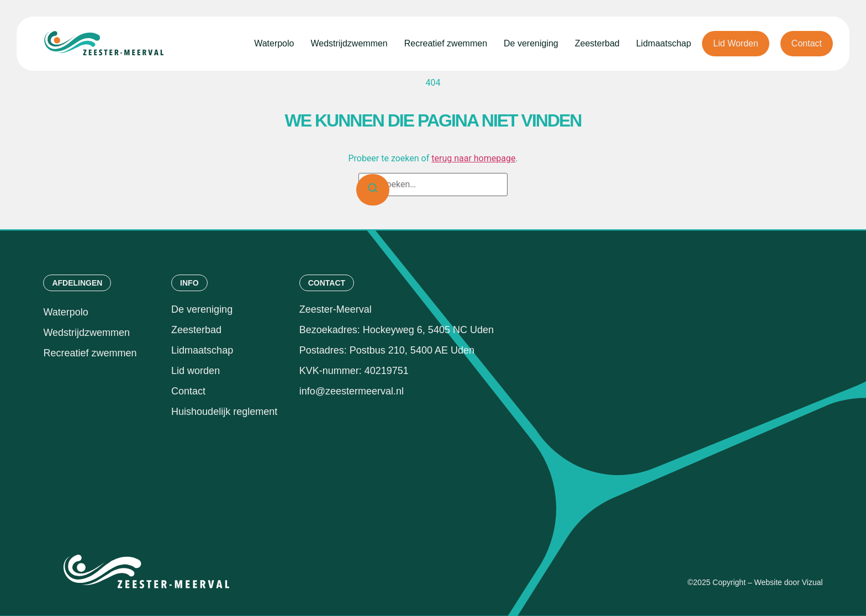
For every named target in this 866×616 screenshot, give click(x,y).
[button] (77, 283)
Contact (188, 391)
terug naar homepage (473, 158)
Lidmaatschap (664, 43)
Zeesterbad (597, 43)
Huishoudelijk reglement (226, 412)
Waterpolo (274, 43)
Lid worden (196, 371)
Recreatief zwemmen (446, 43)
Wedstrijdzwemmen (349, 43)
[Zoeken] (373, 190)
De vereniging (531, 43)
